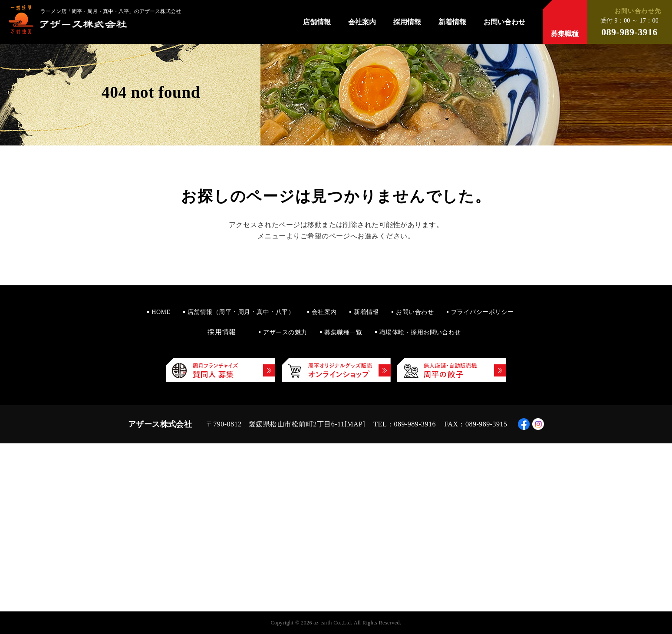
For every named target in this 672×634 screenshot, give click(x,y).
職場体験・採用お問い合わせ (420, 332)
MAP (355, 424)
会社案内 (362, 22)
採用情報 (407, 22)
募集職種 (565, 34)
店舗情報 (317, 22)
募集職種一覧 (343, 332)
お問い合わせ (504, 22)
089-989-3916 (629, 32)
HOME (161, 312)
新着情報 (452, 22)
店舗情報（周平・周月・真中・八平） (241, 312)
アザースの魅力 (285, 332)
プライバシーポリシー (483, 312)
